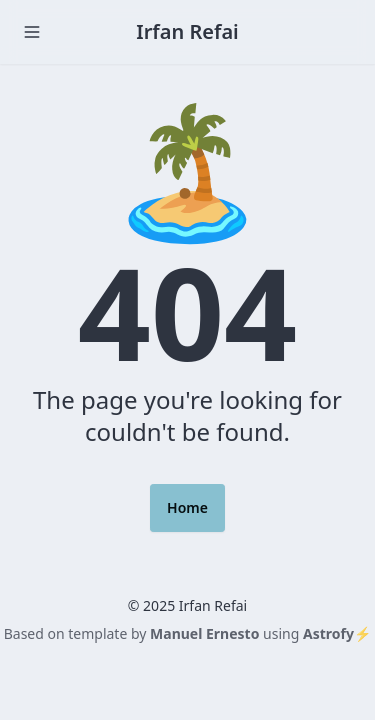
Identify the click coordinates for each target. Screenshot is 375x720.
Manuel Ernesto (204, 633)
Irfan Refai (187, 31)
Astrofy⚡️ (337, 633)
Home (187, 507)
